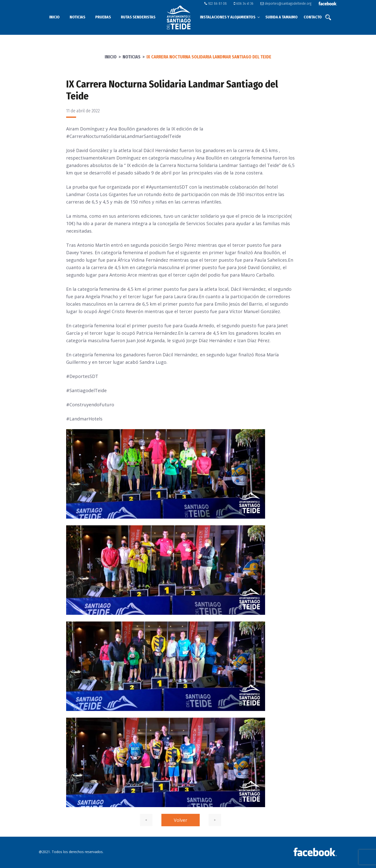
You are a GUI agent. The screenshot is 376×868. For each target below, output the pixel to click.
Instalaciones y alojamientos (230, 17)
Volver (181, 820)
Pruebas (103, 17)
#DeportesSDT (82, 376)
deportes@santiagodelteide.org (287, 4)
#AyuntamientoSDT (167, 187)
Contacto (313, 17)
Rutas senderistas (138, 17)
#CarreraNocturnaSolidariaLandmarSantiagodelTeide (124, 136)
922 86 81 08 (219, 4)
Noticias (77, 17)
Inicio (54, 17)
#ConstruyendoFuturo (90, 405)
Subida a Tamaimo (282, 17)
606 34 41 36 (246, 4)
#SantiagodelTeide (86, 390)
